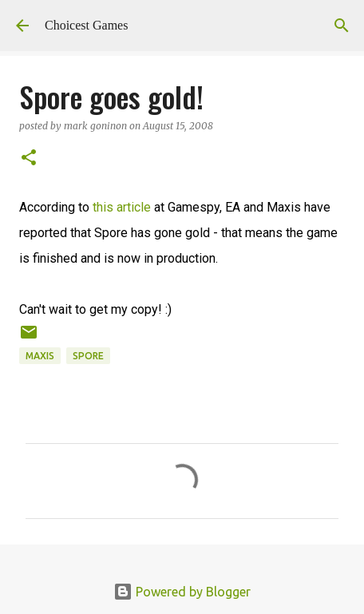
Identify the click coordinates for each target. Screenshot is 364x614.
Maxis (40, 356)
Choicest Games (86, 25)
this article (122, 207)
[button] (29, 158)
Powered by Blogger (182, 592)
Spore (88, 356)
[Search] (342, 26)
